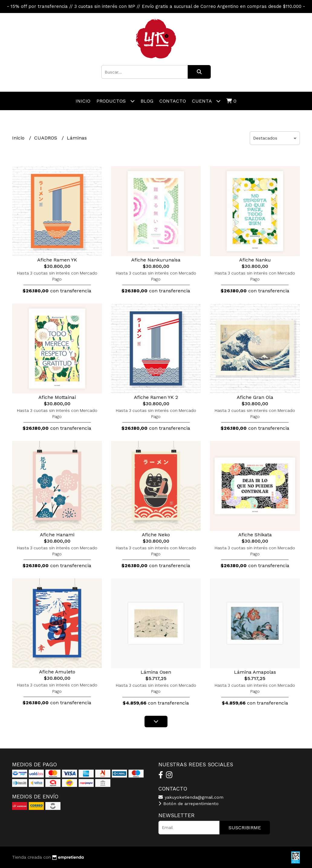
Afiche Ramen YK (57, 260)
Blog (147, 101)
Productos (115, 101)
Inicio (83, 101)
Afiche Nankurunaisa (156, 260)
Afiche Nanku (255, 260)
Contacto (173, 101)
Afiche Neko (156, 535)
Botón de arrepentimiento (188, 804)
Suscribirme (245, 828)
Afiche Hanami (57, 535)
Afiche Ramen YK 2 (156, 397)
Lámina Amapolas (255, 672)
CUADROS (46, 138)
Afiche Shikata (255, 535)
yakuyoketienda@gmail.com (191, 797)
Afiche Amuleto (57, 672)
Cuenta (206, 101)
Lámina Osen (156, 672)
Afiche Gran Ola (255, 397)
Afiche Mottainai (57, 397)
